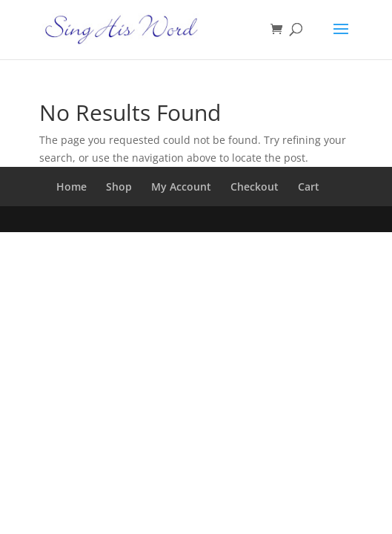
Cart (309, 187)
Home (72, 187)
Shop (119, 187)
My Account (181, 187)
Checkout (255, 187)
